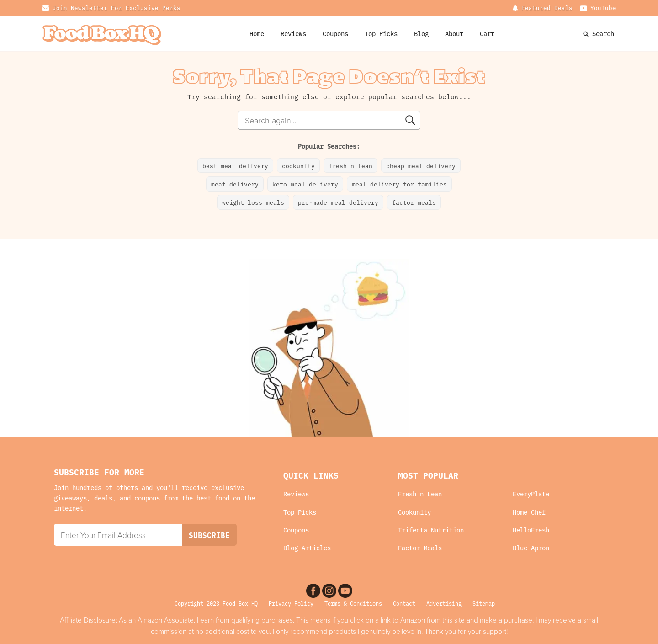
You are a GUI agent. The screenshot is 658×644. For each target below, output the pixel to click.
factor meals (414, 202)
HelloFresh (531, 530)
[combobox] (329, 120)
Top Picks (381, 33)
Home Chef (529, 512)
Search (603, 33)
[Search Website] (587, 33)
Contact (404, 603)
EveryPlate (531, 494)
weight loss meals (253, 202)
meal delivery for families (399, 184)
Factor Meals (420, 548)
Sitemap (484, 603)
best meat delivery (235, 165)
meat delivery (235, 184)
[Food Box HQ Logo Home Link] (102, 34)
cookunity (298, 165)
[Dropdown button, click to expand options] (542, 8)
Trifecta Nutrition (431, 530)
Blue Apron (531, 548)
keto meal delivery (305, 184)
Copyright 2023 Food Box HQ (216, 603)
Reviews (293, 33)
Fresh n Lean (420, 494)
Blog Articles (307, 548)
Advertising (444, 603)
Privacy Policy (291, 603)
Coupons (296, 530)
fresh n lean (350, 165)
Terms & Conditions (353, 603)
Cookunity (414, 512)
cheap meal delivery (421, 165)
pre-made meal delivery (338, 202)
